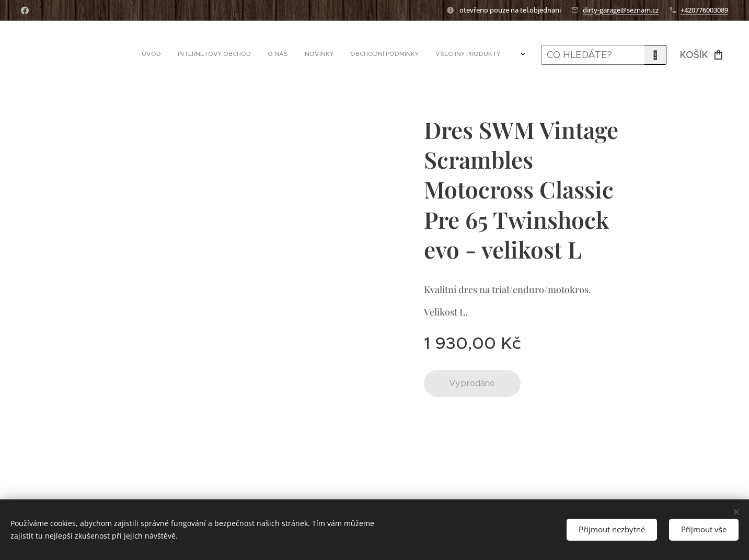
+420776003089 (704, 10)
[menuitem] (408, 55)
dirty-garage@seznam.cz (621, 10)
